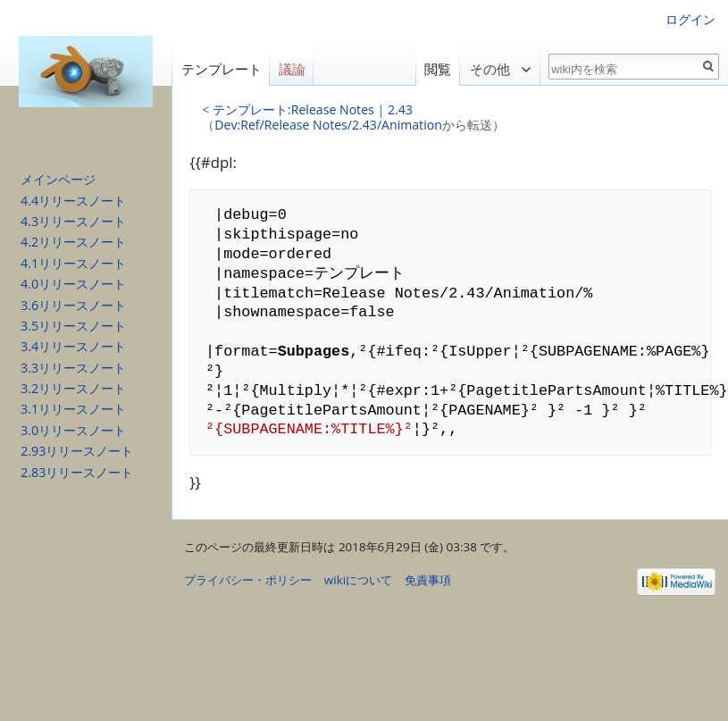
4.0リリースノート (73, 284)
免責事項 (428, 580)
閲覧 (437, 69)
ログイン (690, 19)
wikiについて (358, 580)
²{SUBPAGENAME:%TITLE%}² (309, 429)
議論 (292, 69)
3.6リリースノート (73, 305)
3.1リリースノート (73, 409)
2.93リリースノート (77, 451)
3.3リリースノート (73, 368)
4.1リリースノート (73, 263)
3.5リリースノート (73, 326)
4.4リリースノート (73, 201)
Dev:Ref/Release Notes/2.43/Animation (328, 125)
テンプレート (222, 69)
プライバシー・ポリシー (248, 580)
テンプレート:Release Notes (293, 109)
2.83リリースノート (77, 472)
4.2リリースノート (73, 242)
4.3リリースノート (73, 221)
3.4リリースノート (73, 346)
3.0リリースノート (73, 430)
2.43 (400, 109)
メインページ (58, 179)
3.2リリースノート (73, 388)
